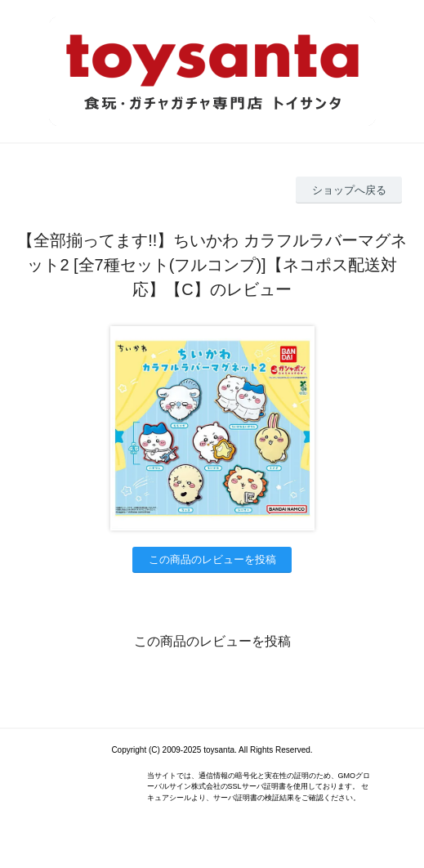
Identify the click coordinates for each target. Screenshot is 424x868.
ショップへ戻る (349, 190)
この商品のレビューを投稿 (212, 559)
